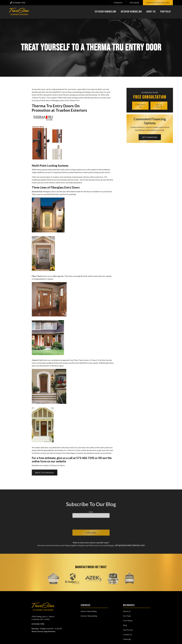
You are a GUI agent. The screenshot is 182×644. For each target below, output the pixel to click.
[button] (106, 12)
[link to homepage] (19, 12)
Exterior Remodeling (89, 618)
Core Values (128, 623)
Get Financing (150, 137)
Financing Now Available (158, 3)
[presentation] (91, 526)
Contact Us (118, 3)
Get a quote (159, 106)
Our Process (128, 632)
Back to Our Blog (45, 473)
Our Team (127, 618)
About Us (127, 614)
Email (91, 514)
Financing (127, 642)
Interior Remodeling (89, 614)
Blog (125, 628)
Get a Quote (134, 3)
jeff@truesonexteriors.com (130, 548)
